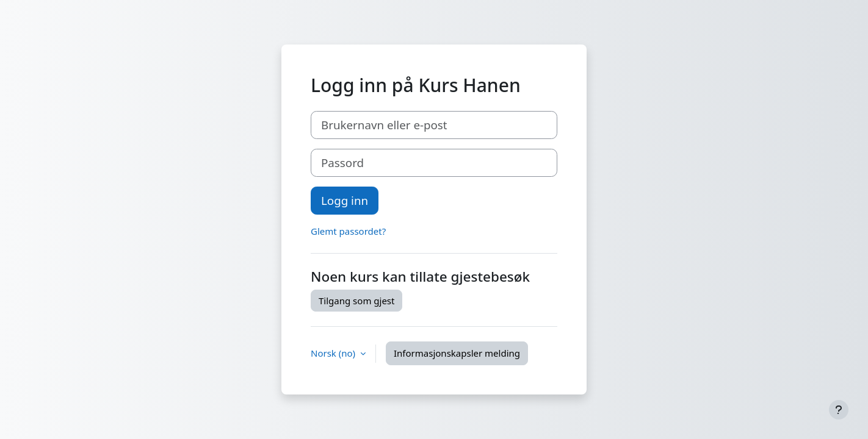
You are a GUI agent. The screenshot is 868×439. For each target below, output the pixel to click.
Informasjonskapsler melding (457, 353)
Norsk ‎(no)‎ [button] (334, 353)
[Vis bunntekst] (839, 410)
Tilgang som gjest (356, 301)
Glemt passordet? (348, 231)
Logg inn (345, 200)
